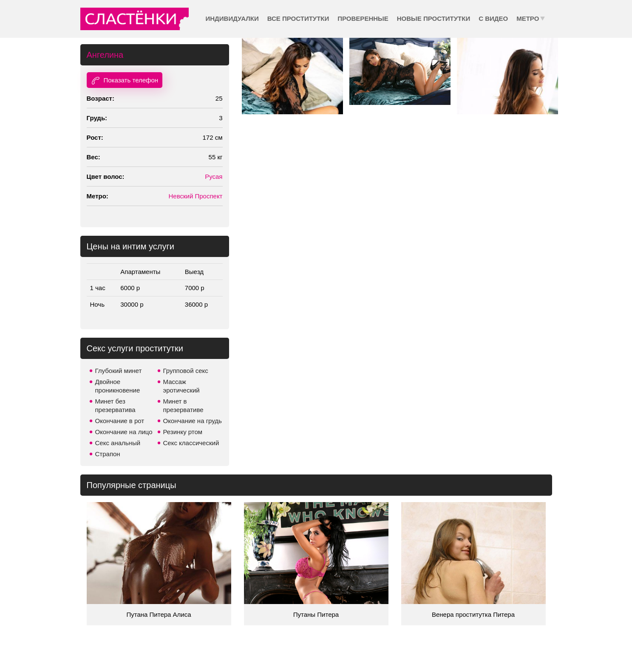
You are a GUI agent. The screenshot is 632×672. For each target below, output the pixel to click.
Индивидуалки (232, 18)
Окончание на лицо (124, 432)
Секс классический (191, 443)
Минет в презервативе (183, 405)
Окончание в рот (120, 421)
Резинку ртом (183, 432)
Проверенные (363, 18)
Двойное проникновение (118, 386)
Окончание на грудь (193, 421)
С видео (493, 18)
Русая (214, 176)
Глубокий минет (119, 371)
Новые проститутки (434, 18)
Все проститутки (298, 18)
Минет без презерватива (115, 405)
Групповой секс (186, 371)
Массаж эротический (181, 386)
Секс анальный (118, 443)
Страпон (108, 454)
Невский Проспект (196, 196)
